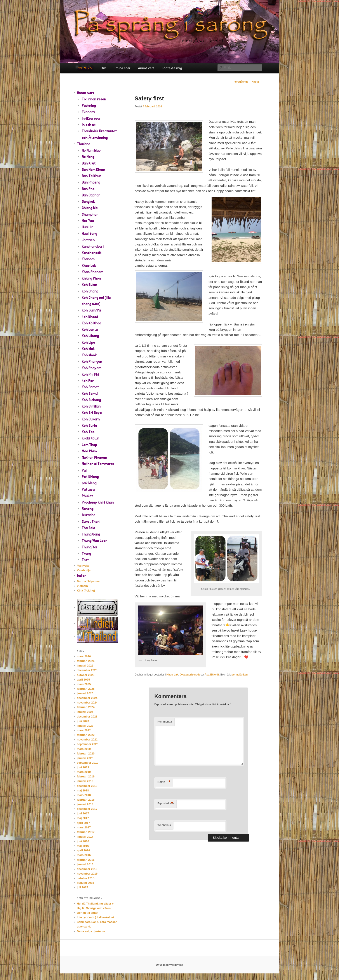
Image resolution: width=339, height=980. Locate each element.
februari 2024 (86, 707)
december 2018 (87, 786)
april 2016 (83, 850)
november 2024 (87, 703)
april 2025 (83, 680)
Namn (164, 782)
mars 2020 (84, 749)
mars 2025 (84, 684)
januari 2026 (85, 666)
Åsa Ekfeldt (212, 675)
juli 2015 (83, 887)
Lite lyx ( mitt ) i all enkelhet (96, 917)
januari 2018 (85, 804)
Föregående (239, 82)
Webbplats (164, 825)
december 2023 (87, 717)
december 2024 (87, 698)
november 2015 (87, 874)
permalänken (240, 675)
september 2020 (88, 744)
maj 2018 (83, 790)
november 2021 (87, 739)
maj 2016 (83, 846)
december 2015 (87, 869)
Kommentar (165, 722)
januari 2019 (85, 781)
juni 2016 (83, 841)
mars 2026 (84, 656)
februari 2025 (86, 689)
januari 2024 (85, 712)
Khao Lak (172, 675)
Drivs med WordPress (169, 965)
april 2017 (83, 823)
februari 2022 (86, 735)
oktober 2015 (86, 878)
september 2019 (88, 763)
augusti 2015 (86, 883)
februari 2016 (86, 860)
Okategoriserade (190, 675)
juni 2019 (83, 767)
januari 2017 (85, 837)
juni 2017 (83, 813)
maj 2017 (83, 818)
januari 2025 (85, 693)
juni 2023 (83, 721)
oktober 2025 (86, 675)
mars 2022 (84, 730)
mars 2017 (84, 827)
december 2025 (87, 670)
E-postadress (166, 804)
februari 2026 (86, 661)
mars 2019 (84, 772)
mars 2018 (84, 795)
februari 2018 (86, 800)
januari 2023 (85, 726)
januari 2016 (85, 864)
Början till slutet (88, 913)
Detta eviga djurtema (91, 931)
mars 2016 (84, 855)
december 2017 (87, 809)
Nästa (257, 82)
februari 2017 (86, 832)
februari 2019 (86, 776)
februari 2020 (86, 753)
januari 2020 (85, 758)
